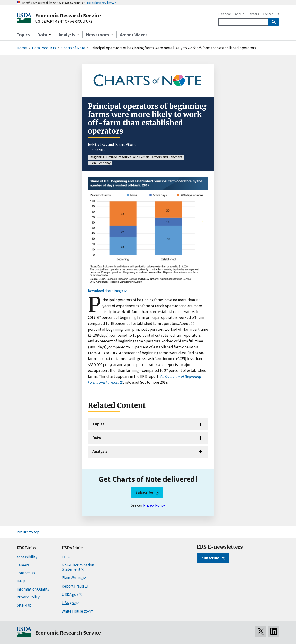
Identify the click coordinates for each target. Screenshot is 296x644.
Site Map (24, 605)
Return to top (28, 532)
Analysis (100, 451)
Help (21, 581)
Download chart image (106, 291)
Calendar (225, 14)
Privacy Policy (154, 505)
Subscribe (144, 492)
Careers (253, 14)
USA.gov (69, 603)
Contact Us (271, 14)
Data (97, 438)
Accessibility (27, 557)
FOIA (66, 557)
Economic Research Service (68, 15)
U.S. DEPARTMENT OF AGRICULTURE (64, 22)
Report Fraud (73, 586)
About (239, 14)
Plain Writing (72, 578)
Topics (23, 35)
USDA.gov (70, 594)
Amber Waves (134, 35)
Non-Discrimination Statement (78, 567)
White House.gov (76, 611)
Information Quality (33, 589)
